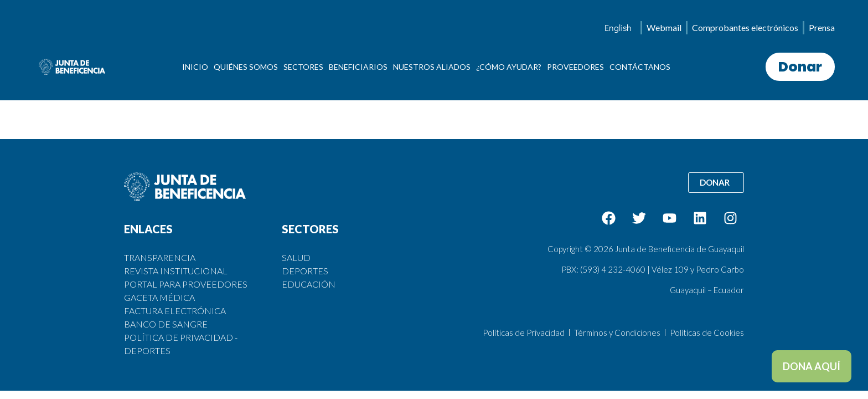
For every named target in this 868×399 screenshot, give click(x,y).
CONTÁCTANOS (640, 67)
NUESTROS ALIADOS (432, 67)
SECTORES (303, 67)
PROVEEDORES (575, 67)
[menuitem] (618, 28)
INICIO (195, 67)
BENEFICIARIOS (358, 67)
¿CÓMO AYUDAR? (509, 67)
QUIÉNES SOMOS (246, 67)
